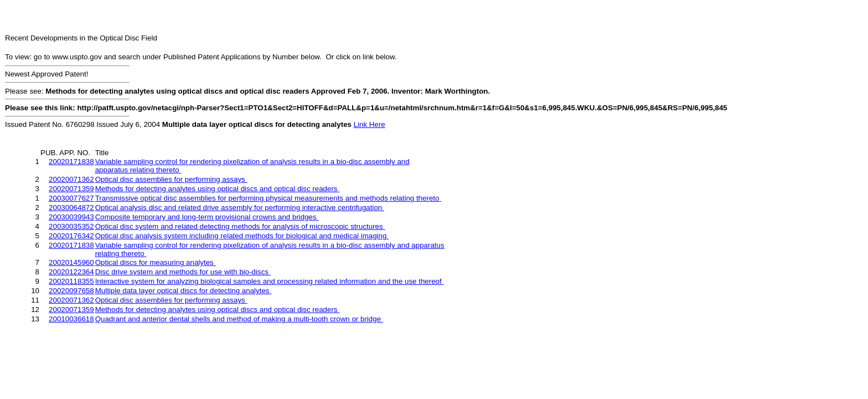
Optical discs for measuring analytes (156, 262)
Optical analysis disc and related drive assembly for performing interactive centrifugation (240, 208)
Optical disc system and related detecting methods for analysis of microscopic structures (240, 226)
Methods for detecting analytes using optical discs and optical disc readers (218, 189)
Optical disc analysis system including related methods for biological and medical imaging (242, 236)
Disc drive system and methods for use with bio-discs (183, 272)
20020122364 (71, 272)
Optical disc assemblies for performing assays (171, 179)
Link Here (370, 124)
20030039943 (71, 217)
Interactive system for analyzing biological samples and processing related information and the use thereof (270, 281)
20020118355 (71, 281)
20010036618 (71, 319)
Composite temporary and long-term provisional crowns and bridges (207, 217)
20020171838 (71, 162)
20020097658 (71, 291)
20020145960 (71, 262)
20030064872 (71, 208)
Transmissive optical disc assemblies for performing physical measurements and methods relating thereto (268, 198)
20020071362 (71, 179)
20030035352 (71, 226)
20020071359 (71, 189)
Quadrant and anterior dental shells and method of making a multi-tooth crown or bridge (239, 319)
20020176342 (71, 236)
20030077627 (71, 198)
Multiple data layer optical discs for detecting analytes (184, 291)
